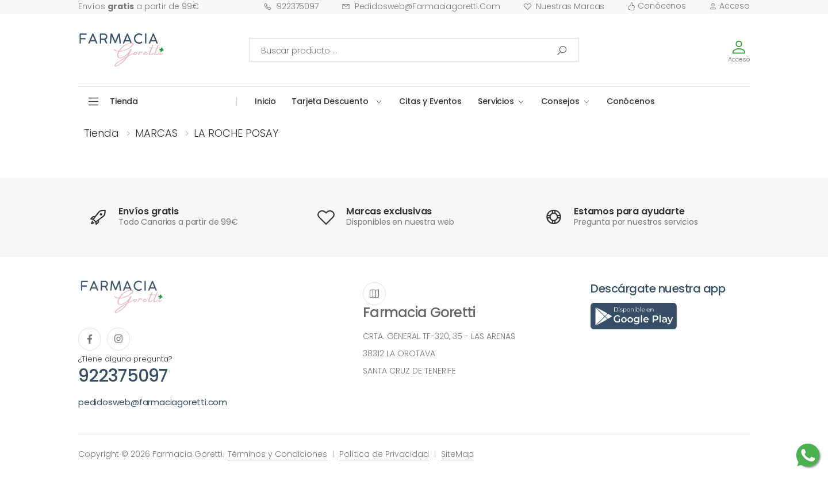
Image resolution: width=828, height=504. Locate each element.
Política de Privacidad (384, 454)
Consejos (560, 101)
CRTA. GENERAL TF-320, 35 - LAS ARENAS (439, 336)
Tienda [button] (124, 101)
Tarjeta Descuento (330, 101)
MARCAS (156, 133)
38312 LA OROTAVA (399, 353)
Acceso (729, 6)
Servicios (496, 101)
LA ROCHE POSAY (236, 133)
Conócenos (657, 6)
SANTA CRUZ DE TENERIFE (409, 371)
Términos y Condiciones (277, 454)
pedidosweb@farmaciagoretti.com (421, 6)
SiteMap (457, 454)
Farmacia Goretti (419, 312)
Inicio (265, 101)
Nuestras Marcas (564, 6)
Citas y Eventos (430, 101)
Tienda (101, 133)
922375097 (291, 6)
